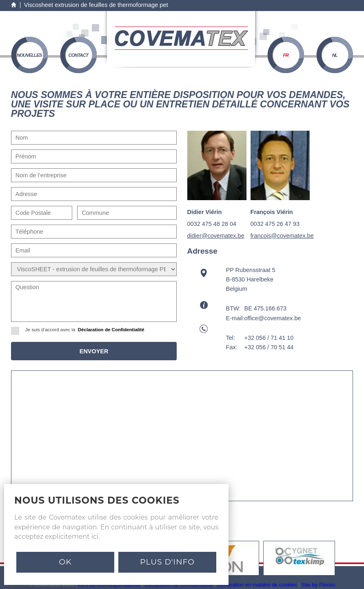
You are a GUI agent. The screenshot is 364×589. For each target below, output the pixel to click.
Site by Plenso (318, 585)
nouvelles (29, 55)
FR (286, 55)
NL (335, 55)
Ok (65, 562)
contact (78, 55)
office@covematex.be (273, 318)
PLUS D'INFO (167, 562)
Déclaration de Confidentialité (111, 330)
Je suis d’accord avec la (80, 330)
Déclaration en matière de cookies (257, 585)
